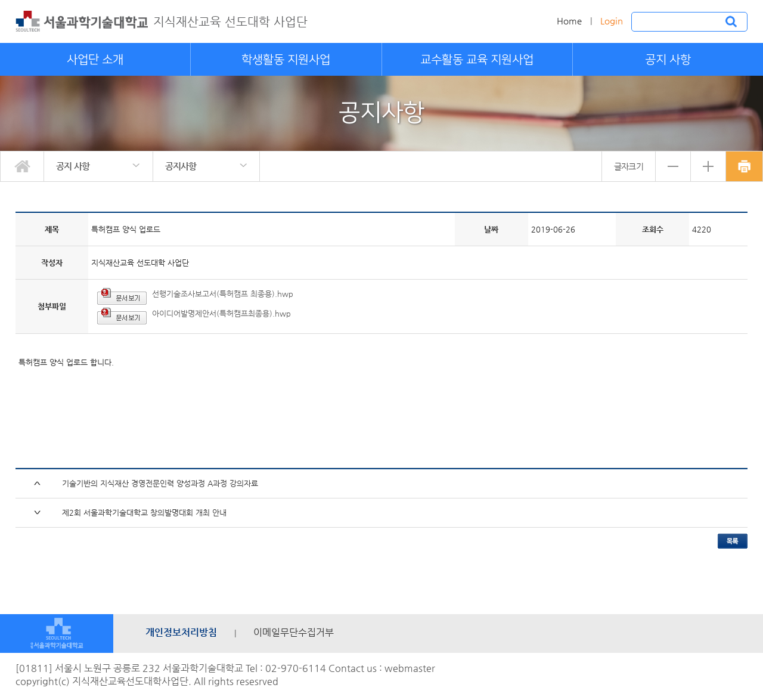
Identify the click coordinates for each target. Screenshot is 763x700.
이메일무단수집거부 (294, 632)
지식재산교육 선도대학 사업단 (230, 22)
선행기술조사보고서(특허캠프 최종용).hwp (223, 294)
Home (569, 21)
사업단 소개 (95, 60)
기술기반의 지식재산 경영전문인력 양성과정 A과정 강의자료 (160, 483)
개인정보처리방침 (181, 632)
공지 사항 (668, 60)
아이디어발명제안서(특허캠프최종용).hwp (221, 313)
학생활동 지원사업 (286, 60)
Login (612, 21)
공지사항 (181, 166)
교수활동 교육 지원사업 (477, 60)
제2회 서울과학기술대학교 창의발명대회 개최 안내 (144, 512)
